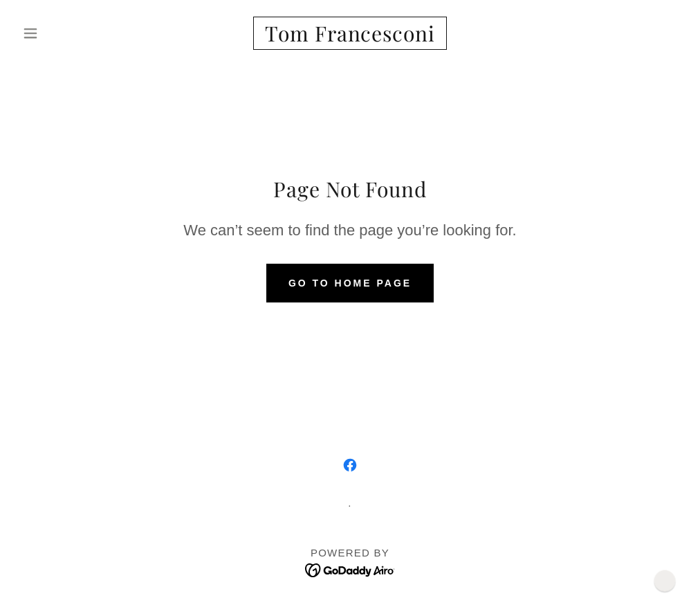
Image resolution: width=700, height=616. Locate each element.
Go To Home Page (350, 283)
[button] (67, 33)
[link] (350, 38)
